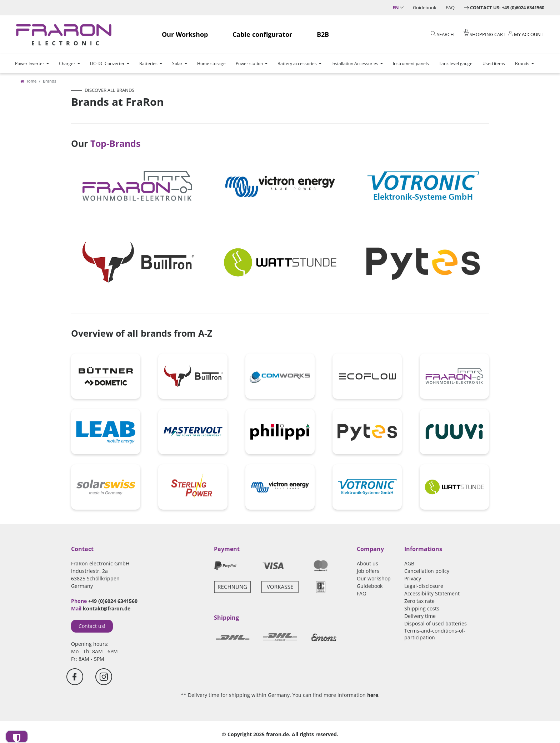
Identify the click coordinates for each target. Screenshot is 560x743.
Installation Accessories (355, 63)
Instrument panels (411, 63)
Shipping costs (422, 608)
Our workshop (374, 578)
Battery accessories (297, 63)
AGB (409, 563)
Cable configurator (262, 34)
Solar (177, 63)
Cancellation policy (427, 571)
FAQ (450, 8)
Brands (522, 63)
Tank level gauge (456, 63)
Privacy (413, 578)
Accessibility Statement (432, 593)
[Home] (29, 81)
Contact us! (92, 626)
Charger (67, 63)
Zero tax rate (419, 601)
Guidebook (425, 8)
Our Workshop (185, 34)
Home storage (211, 63)
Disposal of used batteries (436, 623)
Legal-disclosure (424, 586)
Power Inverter (30, 63)
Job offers (368, 571)
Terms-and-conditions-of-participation (435, 634)
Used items (494, 63)
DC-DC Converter (107, 63)
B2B (323, 34)
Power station (249, 63)
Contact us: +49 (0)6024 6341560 (507, 8)
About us (367, 563)
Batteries (148, 63)
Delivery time (420, 616)
